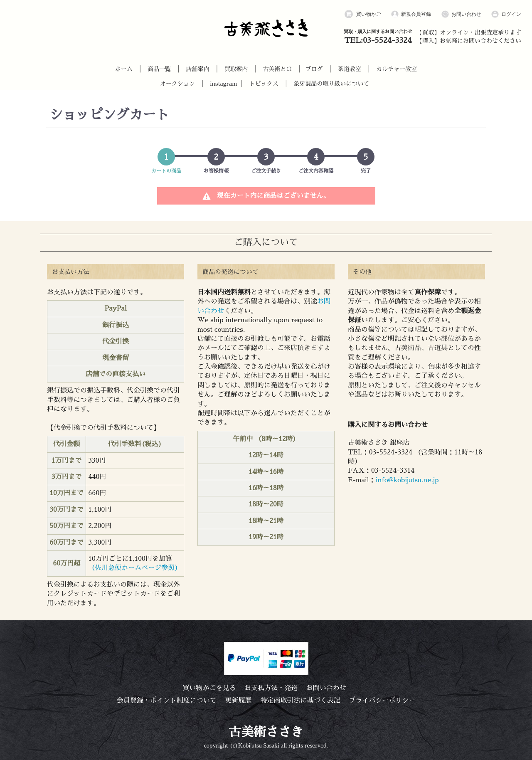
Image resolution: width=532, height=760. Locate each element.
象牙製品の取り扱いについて (331, 84)
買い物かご (363, 14)
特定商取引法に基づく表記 (300, 701)
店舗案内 (197, 69)
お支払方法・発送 (271, 688)
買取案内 (236, 69)
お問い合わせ (461, 14)
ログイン (506, 14)
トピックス (264, 84)
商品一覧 (159, 69)
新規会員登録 (411, 14)
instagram (223, 84)
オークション (177, 84)
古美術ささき (266, 732)
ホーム (124, 69)
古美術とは (277, 69)
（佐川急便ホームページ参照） (135, 568)
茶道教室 (350, 69)
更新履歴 (239, 701)
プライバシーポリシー (382, 701)
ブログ (314, 69)
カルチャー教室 (397, 69)
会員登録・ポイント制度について (167, 701)
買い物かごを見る (209, 688)
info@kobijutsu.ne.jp (407, 480)
